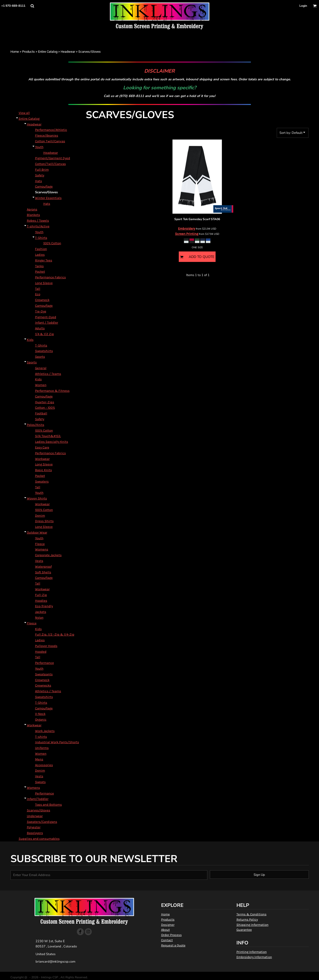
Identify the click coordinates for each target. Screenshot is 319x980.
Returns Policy (247, 919)
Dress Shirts (44, 521)
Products (28, 52)
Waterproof (43, 566)
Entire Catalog (48, 52)
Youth (39, 147)
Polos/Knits (36, 425)
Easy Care (42, 447)
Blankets (33, 215)
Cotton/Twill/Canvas (50, 164)
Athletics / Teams (48, 374)
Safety (40, 175)
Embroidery (187, 228)
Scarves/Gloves (39, 810)
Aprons (32, 209)
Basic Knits (44, 470)
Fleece (40, 544)
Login (303, 6)
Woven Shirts (37, 498)
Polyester (34, 827)
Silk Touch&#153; (48, 436)
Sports (40, 357)
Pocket (40, 271)
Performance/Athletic (51, 130)
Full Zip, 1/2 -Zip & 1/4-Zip (55, 634)
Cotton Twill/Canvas (50, 141)
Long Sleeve (44, 283)
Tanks (39, 266)
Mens (39, 759)
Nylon (39, 617)
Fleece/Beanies (47, 135)
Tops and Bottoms (48, 805)
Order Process (171, 935)
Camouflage (44, 186)
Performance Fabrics (50, 277)
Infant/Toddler (38, 799)
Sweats (40, 782)
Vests (39, 561)
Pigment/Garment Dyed (53, 158)
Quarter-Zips (45, 402)
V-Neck (40, 714)
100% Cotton (52, 243)
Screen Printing (187, 234)
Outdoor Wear (37, 532)
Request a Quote (173, 945)
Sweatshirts (44, 351)
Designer (168, 925)
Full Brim (42, 170)
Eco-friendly (44, 606)
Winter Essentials (48, 198)
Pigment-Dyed (46, 317)
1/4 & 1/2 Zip (45, 334)
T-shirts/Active (38, 226)
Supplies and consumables (39, 839)
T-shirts (41, 737)
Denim (40, 515)
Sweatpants (44, 674)
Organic (41, 719)
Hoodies (41, 601)
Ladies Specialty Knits (52, 442)
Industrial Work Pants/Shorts (57, 742)
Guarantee (244, 930)
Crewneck (42, 300)
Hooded (41, 652)
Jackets (41, 612)
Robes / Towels (38, 220)
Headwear (68, 52)
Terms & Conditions (251, 914)
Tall (38, 289)
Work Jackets (45, 731)
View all (24, 113)
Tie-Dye (41, 311)
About (165, 930)
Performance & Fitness (52, 391)
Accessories (44, 765)
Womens (42, 549)
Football (41, 413)
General (41, 368)
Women (41, 385)
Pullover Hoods (46, 646)
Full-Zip (41, 595)
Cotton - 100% (45, 408)
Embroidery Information (254, 957)
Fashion (41, 249)
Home (15, 52)
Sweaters (42, 481)
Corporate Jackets (48, 555)
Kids (30, 340)
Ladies (40, 255)
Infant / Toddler (47, 322)
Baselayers (35, 833)
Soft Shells (43, 572)
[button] (32, 6)
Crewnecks (43, 685)
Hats (39, 181)
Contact (167, 940)
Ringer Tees (44, 260)
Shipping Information (252, 925)
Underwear (35, 816)
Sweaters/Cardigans (42, 822)
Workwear (42, 459)
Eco (38, 294)
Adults (40, 328)
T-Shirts (41, 238)
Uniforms (42, 748)
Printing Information (252, 952)
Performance (45, 663)
